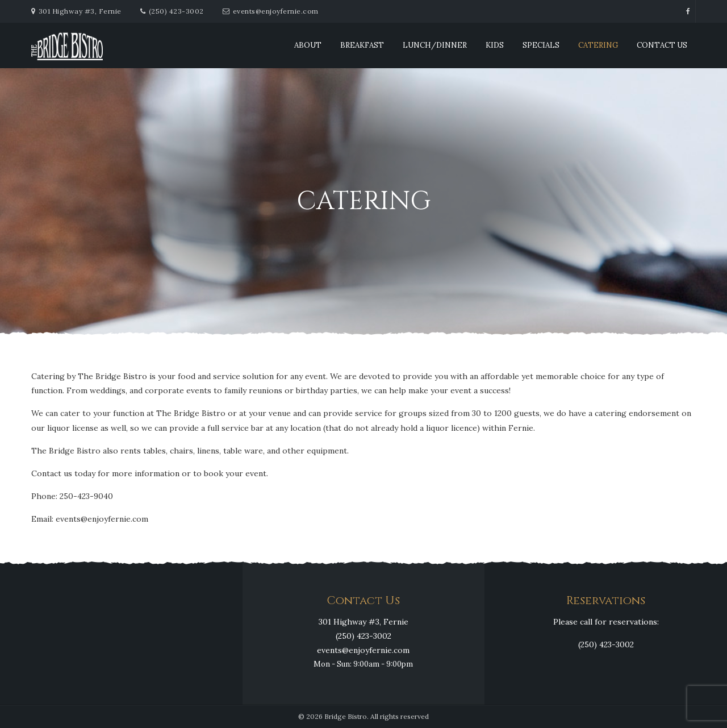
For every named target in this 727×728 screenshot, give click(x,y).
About (308, 45)
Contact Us (662, 45)
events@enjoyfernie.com (276, 11)
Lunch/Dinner (435, 45)
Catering (598, 45)
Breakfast (362, 45)
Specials (541, 45)
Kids (495, 45)
